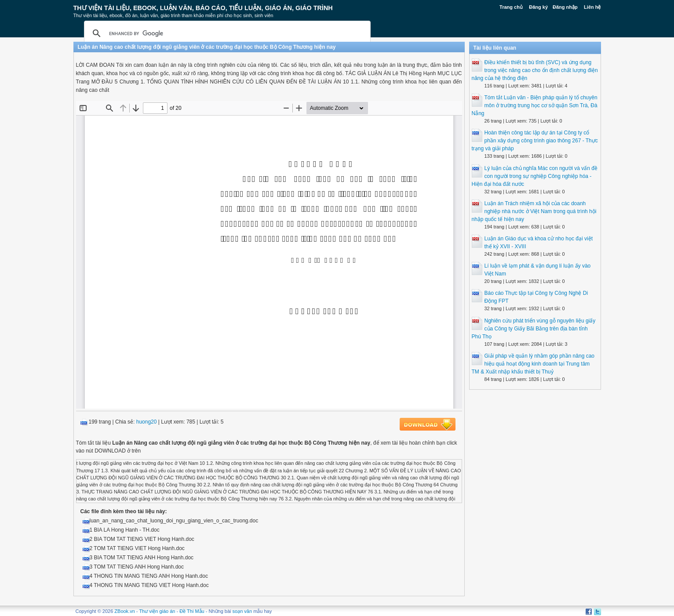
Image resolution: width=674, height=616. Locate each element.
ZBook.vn (124, 611)
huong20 (147, 422)
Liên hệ (592, 7)
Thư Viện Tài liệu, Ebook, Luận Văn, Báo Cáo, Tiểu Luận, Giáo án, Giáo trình (203, 8)
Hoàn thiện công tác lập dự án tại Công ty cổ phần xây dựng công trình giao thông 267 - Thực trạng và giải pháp (535, 141)
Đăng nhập (565, 7)
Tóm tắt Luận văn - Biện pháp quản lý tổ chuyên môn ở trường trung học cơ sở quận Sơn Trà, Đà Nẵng (535, 105)
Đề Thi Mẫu (192, 611)
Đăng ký (538, 7)
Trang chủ (511, 7)
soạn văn (242, 611)
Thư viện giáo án (157, 611)
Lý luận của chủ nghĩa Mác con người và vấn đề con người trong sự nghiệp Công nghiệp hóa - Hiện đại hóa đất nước (535, 176)
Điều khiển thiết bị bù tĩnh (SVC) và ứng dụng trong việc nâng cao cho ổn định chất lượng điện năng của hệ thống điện (535, 70)
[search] (226, 33)
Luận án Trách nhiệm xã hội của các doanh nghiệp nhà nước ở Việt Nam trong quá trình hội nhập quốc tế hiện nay (534, 211)
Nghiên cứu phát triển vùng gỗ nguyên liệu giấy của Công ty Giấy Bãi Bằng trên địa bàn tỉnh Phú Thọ (534, 329)
